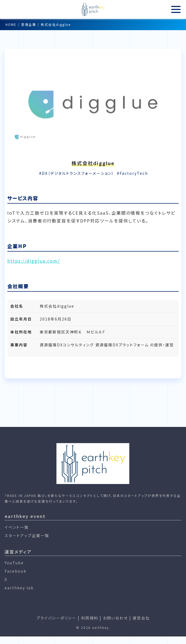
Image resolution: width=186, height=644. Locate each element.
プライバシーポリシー (56, 618)
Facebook (16, 571)
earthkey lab (19, 588)
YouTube (14, 563)
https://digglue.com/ (34, 261)
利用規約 (90, 618)
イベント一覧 (17, 527)
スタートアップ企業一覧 (27, 535)
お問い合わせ (115, 618)
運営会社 (141, 618)
